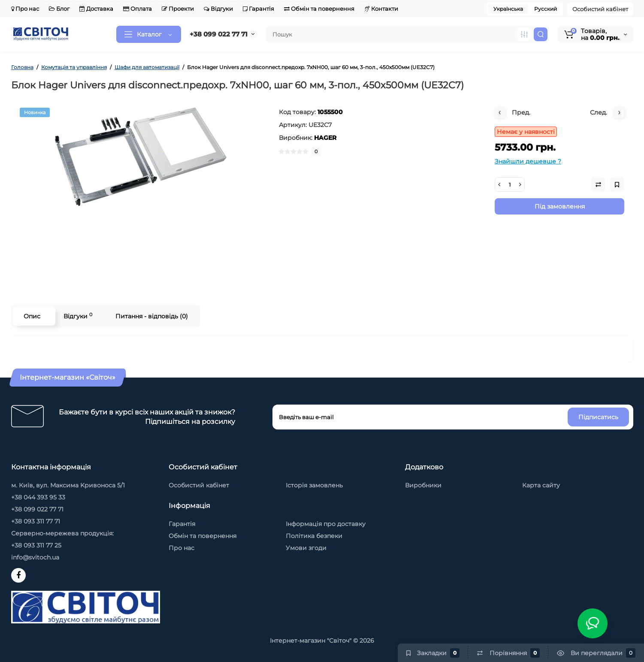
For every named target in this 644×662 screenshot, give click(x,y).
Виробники (423, 485)
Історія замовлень (314, 485)
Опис (32, 316)
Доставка (96, 9)
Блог (59, 9)
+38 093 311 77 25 (36, 545)
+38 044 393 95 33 (38, 497)
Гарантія (259, 9)
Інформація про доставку (326, 524)
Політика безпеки (314, 536)
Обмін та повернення (319, 9)
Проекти (178, 9)
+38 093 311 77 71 (36, 521)
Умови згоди (306, 548)
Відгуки (218, 9)
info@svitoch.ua (35, 557)
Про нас (25, 9)
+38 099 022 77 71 (219, 34)
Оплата (138, 9)
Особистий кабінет (600, 9)
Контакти (381, 9)
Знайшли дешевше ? (528, 161)
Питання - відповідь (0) (152, 316)
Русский (546, 9)
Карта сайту (541, 485)
